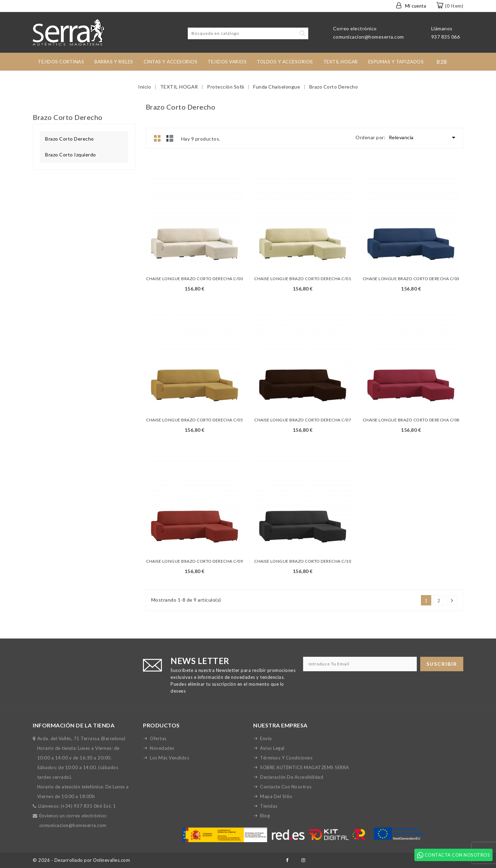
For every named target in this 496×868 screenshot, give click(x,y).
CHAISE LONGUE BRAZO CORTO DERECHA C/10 (303, 561)
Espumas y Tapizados (396, 62)
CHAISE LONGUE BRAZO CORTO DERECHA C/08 (411, 420)
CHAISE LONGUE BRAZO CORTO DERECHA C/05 (194, 420)
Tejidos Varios (227, 62)
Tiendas (269, 806)
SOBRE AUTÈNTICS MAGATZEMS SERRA (305, 767)
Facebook (287, 860)
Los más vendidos (169, 758)
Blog (265, 816)
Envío (266, 738)
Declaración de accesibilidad (292, 777)
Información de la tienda (74, 725)
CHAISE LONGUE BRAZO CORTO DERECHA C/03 (411, 279)
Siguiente (452, 600)
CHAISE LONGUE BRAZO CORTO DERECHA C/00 (194, 279)
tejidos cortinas (61, 62)
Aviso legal (272, 748)
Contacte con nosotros (286, 787)
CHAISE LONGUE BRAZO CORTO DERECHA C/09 (194, 561)
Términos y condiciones (286, 758)
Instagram (303, 860)
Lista (170, 138)
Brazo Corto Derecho (70, 139)
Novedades (162, 748)
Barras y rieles (114, 62)
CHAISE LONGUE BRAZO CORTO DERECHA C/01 (303, 279)
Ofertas (158, 738)
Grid (157, 138)
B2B (442, 62)
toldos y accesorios (285, 62)
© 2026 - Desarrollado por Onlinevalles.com (81, 860)
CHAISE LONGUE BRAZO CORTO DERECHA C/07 (303, 420)
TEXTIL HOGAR (341, 62)
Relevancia (423, 137)
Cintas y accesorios (171, 62)
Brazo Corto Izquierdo (71, 155)
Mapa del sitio (276, 796)
